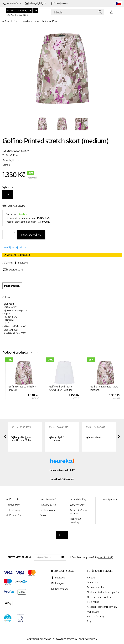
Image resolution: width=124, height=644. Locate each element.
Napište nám (61, 589)
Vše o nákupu (94, 602)
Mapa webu (93, 612)
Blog (89, 621)
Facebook (23, 263)
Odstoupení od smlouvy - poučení (103, 592)
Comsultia (91, 639)
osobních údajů (106, 557)
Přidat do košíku (31, 235)
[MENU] (120, 12)
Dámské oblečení (48, 505)
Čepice (43, 515)
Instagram (60, 583)
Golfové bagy (13, 505)
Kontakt (91, 578)
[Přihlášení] (111, 12)
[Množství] (10, 235)
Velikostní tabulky (96, 616)
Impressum (92, 582)
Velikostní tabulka (14, 206)
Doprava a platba (95, 587)
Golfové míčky (13, 510)
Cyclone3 (75, 639)
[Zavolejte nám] (12, 3)
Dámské (26, 21)
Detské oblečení (48, 510)
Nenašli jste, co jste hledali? (15, 248)
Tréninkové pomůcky (76, 521)
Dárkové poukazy (109, 500)
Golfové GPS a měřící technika (80, 512)
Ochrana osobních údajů (99, 597)
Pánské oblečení (48, 500)
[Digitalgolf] (62, 535)
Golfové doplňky (78, 500)
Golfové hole (13, 500)
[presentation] (32, 352)
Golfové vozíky (14, 515)
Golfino (53, 21)
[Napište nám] (36, 3)
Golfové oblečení (10, 21)
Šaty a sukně (40, 21)
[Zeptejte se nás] (59, 3)
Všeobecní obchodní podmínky (102, 607)
